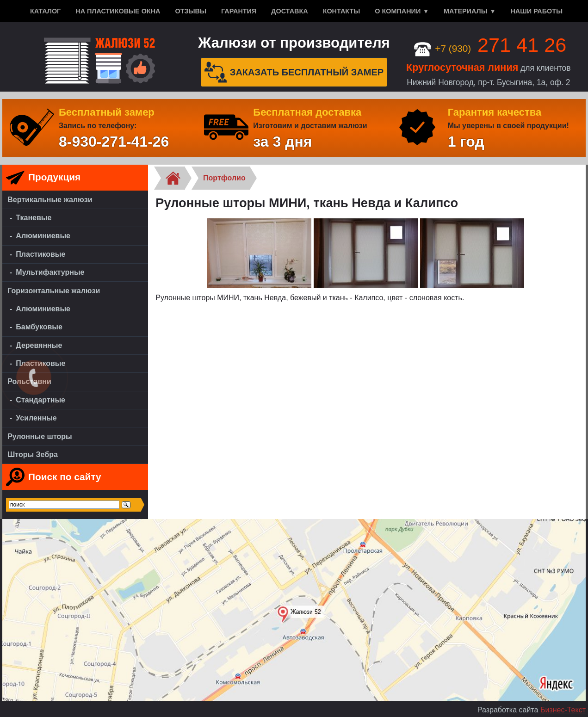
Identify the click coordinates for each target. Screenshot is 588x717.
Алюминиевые (43, 236)
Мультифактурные (50, 272)
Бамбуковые (39, 327)
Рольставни (29, 381)
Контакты (342, 11)
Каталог (45, 11)
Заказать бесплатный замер (294, 72)
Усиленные (36, 418)
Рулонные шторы (40, 436)
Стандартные (40, 400)
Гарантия (239, 11)
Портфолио (224, 178)
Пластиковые (40, 254)
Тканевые (34, 218)
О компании (398, 11)
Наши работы (536, 11)
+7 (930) (490, 48)
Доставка (289, 11)
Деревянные (39, 345)
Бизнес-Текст (563, 710)
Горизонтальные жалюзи (54, 291)
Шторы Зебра (33, 454)
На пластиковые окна (118, 11)
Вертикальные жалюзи (50, 200)
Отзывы (191, 11)
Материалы (466, 11)
